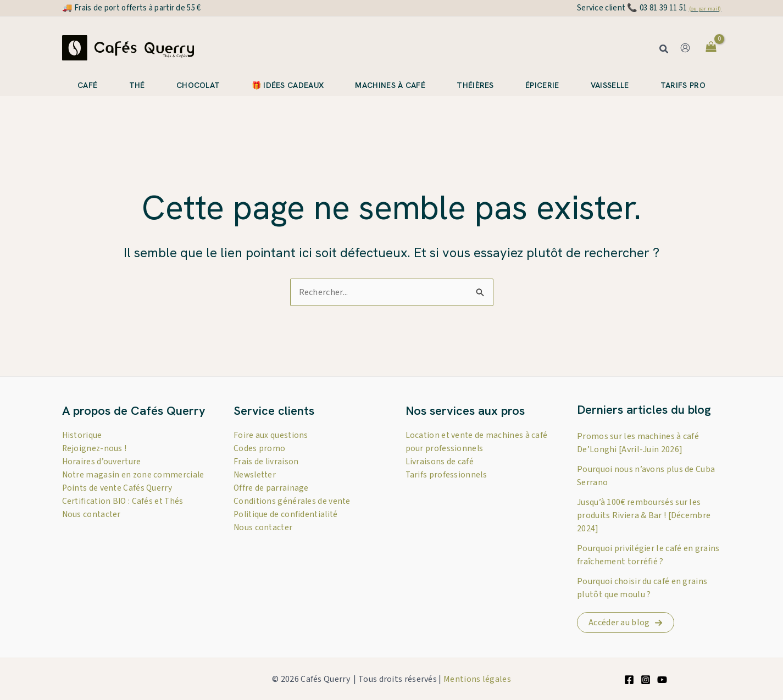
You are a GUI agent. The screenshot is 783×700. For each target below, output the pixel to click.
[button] (664, 50)
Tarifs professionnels (447, 475)
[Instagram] (646, 680)
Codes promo (259, 448)
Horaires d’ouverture (102, 462)
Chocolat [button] (198, 85)
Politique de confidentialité (287, 514)
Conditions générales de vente (293, 501)
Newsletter (256, 475)
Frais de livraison (266, 462)
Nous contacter (92, 527)
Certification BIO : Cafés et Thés (124, 514)
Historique (83, 435)
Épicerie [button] (542, 85)
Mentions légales (477, 679)
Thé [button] (137, 85)
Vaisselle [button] (610, 85)
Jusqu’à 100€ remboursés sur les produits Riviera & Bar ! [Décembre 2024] (644, 515)
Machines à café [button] (390, 85)
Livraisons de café (440, 462)
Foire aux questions (271, 435)
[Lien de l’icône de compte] (685, 48)
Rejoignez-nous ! (95, 448)
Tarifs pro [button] (683, 85)
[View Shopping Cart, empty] (711, 48)
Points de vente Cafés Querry (118, 501)
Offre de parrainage (271, 488)
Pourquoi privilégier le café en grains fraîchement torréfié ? (648, 555)
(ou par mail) (705, 9)
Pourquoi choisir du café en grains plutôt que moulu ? (642, 588)
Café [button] (87, 85)
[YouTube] (662, 680)
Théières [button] (475, 85)
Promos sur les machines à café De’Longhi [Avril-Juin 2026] (638, 443)
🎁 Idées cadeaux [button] (288, 85)
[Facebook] (629, 680)
